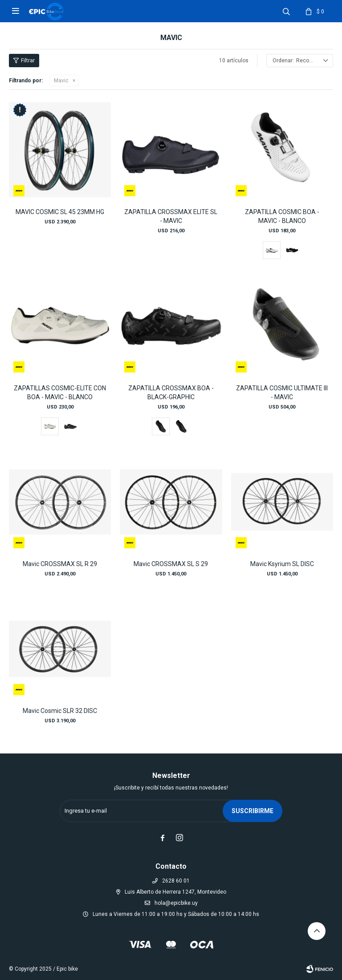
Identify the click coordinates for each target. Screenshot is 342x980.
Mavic (61, 81)
